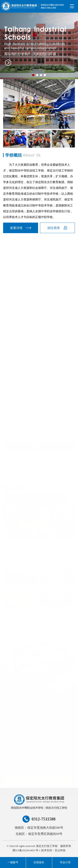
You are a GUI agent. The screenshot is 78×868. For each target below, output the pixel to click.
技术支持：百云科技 (53, 850)
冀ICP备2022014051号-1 (26, 850)
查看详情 (21, 228)
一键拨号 (13, 862)
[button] (33, 75)
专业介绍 (65, 862)
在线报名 (39, 862)
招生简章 (57, 228)
